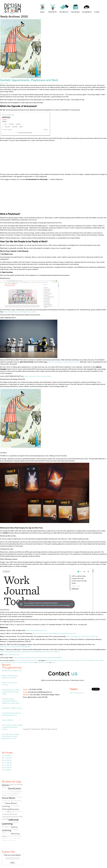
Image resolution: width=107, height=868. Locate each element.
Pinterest (38, 701)
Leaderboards (100, 660)
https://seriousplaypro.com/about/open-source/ (63, 362)
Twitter (34, 701)
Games (73, 660)
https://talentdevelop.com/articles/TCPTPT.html (82, 636)
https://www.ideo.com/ (12, 655)
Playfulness (31, 662)
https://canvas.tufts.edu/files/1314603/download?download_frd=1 (54, 633)
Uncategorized (34, 660)
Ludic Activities (4, 662)
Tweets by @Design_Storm (77, 693)
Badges (48, 660)
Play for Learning (18, 662)
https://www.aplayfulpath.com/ (36, 631)
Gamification (91, 660)
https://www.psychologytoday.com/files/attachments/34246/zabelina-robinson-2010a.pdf (30, 652)
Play (11, 662)
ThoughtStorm (87, 12)
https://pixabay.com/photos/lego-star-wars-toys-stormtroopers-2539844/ (38, 658)
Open (3, 803)
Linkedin (29, 701)
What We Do (53, 12)
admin (53, 662)
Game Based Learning (63, 660)
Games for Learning (81, 660)
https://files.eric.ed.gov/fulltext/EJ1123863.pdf (15, 647)
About (42, 12)
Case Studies (75, 12)
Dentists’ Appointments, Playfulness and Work (29, 80)
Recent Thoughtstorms (22, 660)
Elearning (53, 660)
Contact (97, 12)
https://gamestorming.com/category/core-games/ (20, 312)
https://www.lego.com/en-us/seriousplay (38, 376)
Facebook (25, 701)
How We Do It (64, 12)
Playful (25, 662)
